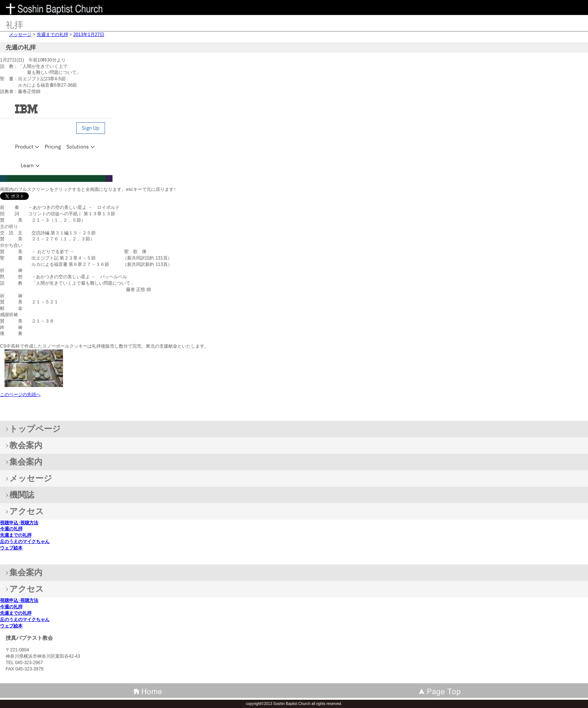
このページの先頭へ (20, 394)
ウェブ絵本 (11, 548)
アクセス (27, 589)
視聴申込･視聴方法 (19, 523)
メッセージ (20, 34)
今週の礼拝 (11, 529)
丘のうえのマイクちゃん (25, 541)
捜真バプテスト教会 (60, 9)
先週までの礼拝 (52, 34)
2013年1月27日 (89, 34)
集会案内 (26, 572)
